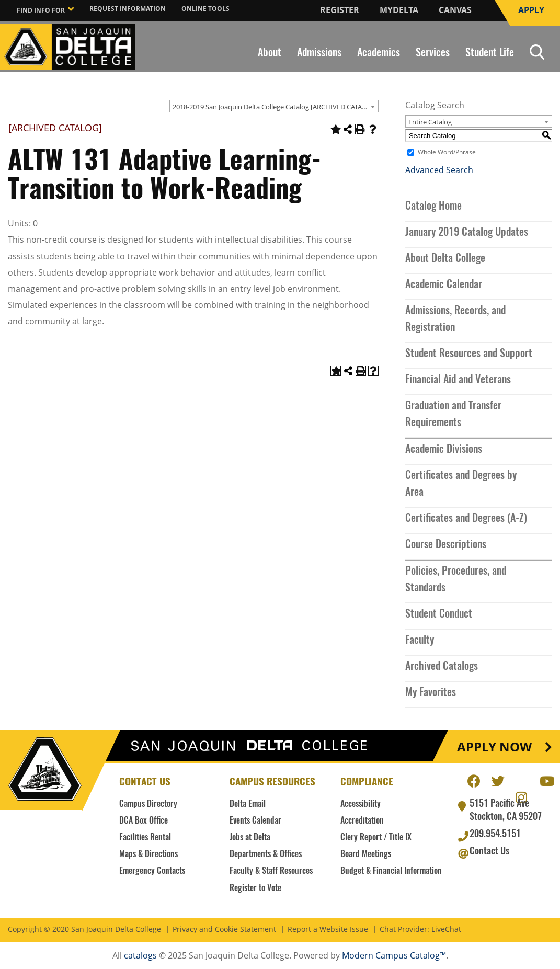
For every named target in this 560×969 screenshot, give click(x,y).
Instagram (522, 796)
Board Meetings (366, 854)
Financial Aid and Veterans (458, 380)
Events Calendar (255, 821)
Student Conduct (439, 614)
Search (537, 52)
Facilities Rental (145, 838)
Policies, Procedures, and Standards (456, 580)
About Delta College (445, 259)
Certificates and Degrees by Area (461, 484)
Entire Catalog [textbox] (430, 122)
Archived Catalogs (442, 667)
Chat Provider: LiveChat (420, 930)
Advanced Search (439, 170)
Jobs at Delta (250, 838)
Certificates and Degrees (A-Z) (466, 519)
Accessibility (361, 804)
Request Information (128, 9)
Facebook (474, 780)
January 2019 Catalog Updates (467, 233)
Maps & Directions (148, 854)
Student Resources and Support (469, 354)
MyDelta (399, 10)
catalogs (140, 955)
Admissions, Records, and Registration (455, 320)
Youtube (546, 780)
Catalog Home (433, 207)
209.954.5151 (495, 835)
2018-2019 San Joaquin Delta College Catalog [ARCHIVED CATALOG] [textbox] (275, 107)
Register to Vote (255, 888)
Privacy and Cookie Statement (224, 930)
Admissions (319, 53)
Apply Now (494, 747)
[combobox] (274, 106)
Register (340, 10)
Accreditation (362, 821)
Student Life (490, 53)
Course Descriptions (446, 545)
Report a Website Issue (328, 930)
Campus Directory (148, 804)
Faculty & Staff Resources (271, 871)
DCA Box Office (144, 821)
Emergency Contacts (152, 871)
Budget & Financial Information (391, 871)
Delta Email (248, 804)
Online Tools (205, 9)
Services (433, 53)
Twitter (498, 780)
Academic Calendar (444, 285)
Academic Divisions (444, 450)
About (270, 53)
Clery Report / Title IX (376, 838)
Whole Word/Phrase (447, 152)
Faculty (420, 641)
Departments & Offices (266, 854)
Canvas (455, 10)
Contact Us (489, 852)
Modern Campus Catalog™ (394, 955)
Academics (379, 53)
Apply (531, 10)
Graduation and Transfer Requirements (453, 415)
